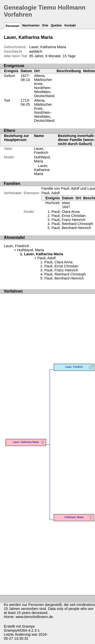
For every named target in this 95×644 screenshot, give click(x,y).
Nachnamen (31, 25)
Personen (13, 26)
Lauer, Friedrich (41, 151)
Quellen (56, 25)
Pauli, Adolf (50, 193)
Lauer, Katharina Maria (42, 170)
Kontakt (70, 25)
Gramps (28, 626)
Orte (45, 25)
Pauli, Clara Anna (65, 212)
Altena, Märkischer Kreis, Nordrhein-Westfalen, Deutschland (44, 86)
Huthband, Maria (42, 159)
